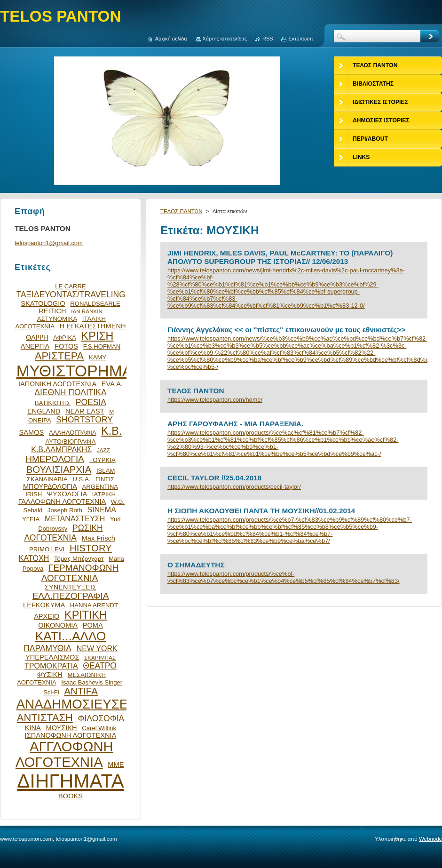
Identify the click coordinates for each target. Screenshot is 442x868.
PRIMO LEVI (47, 549)
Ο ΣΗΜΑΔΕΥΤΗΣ (196, 565)
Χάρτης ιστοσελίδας (225, 39)
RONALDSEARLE (95, 304)
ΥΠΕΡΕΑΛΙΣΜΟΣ (52, 657)
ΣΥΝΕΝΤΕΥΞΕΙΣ (71, 587)
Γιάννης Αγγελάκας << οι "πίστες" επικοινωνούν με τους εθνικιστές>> (286, 330)
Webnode (430, 839)
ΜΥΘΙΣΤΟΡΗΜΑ (75, 371)
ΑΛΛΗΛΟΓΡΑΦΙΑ (73, 433)
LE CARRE (71, 286)
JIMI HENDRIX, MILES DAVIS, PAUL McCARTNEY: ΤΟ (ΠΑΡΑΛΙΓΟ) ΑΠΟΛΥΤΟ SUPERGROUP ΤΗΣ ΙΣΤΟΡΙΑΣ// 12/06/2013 (280, 257)
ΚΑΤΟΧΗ (34, 558)
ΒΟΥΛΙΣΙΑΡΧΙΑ (59, 470)
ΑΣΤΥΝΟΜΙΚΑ (57, 319)
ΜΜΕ (116, 764)
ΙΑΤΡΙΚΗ (104, 494)
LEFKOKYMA (44, 605)
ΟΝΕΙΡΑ (40, 420)
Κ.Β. (111, 431)
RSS (268, 39)
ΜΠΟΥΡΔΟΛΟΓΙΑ (50, 486)
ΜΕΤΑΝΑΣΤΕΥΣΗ (75, 518)
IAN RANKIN (87, 311)
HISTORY (91, 548)
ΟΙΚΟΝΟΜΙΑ (58, 625)
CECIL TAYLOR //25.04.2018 (214, 478)
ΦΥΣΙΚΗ (50, 675)
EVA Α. (112, 384)
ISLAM (106, 471)
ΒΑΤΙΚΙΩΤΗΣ (53, 403)
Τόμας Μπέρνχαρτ (79, 559)
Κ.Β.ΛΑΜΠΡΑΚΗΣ (61, 449)
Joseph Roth (65, 510)
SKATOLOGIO (43, 303)
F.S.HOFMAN (102, 346)
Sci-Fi (51, 692)
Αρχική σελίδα (171, 39)
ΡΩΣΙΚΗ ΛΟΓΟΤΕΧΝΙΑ (64, 533)
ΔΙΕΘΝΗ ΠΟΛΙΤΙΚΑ (70, 392)
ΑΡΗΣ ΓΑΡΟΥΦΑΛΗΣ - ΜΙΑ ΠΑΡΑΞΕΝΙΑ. (235, 424)
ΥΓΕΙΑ (31, 519)
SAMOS (32, 432)
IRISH (34, 494)
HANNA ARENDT (94, 605)
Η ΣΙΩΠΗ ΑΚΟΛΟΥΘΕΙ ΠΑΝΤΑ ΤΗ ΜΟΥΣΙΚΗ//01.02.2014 (261, 511)
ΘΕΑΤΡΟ (100, 666)
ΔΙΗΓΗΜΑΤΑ (71, 781)
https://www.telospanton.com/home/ (215, 400)
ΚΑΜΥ (98, 357)
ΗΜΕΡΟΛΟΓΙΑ (55, 459)
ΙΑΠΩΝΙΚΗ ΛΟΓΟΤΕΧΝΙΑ (57, 384)
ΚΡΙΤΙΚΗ (86, 615)
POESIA (91, 402)
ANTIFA (81, 691)
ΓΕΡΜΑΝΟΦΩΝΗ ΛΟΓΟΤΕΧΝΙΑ (80, 573)
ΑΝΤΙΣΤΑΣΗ (45, 718)
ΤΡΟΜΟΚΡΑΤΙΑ (51, 666)
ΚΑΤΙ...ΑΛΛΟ (71, 636)
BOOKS (71, 796)
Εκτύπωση (300, 39)
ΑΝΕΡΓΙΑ (35, 346)
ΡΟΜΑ (93, 625)
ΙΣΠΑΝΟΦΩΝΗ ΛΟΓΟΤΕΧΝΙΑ (71, 735)
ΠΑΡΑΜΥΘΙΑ (47, 648)
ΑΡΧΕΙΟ (47, 616)
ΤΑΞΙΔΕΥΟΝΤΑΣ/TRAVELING (71, 295)
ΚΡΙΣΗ (98, 336)
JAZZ (103, 450)
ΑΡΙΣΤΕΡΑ (59, 356)
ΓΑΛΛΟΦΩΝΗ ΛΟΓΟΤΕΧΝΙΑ (62, 502)
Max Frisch (99, 538)
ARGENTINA (100, 487)
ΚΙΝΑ (33, 728)
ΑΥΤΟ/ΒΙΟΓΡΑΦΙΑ (70, 442)
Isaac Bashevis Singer (92, 682)
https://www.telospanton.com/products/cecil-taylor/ (234, 487)
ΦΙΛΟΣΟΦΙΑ (101, 718)
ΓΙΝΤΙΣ (105, 479)
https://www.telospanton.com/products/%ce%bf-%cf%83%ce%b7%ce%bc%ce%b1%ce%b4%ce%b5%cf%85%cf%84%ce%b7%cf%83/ (284, 577)
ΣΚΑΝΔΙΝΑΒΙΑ (47, 479)
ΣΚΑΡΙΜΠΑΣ (100, 657)
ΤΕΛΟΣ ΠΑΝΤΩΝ (182, 211)
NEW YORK (97, 648)
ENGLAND (44, 411)
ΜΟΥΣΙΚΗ (62, 728)
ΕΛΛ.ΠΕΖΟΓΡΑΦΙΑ (71, 596)
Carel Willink (99, 728)
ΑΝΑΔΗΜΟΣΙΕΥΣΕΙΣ (78, 704)
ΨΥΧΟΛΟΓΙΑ (67, 494)
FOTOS (66, 346)
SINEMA (102, 510)
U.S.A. (81, 479)
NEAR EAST (85, 411)
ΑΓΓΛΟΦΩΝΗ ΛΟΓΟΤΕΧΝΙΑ (64, 754)
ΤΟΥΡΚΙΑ (102, 460)
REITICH (52, 311)
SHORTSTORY (84, 420)
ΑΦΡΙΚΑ (65, 338)
